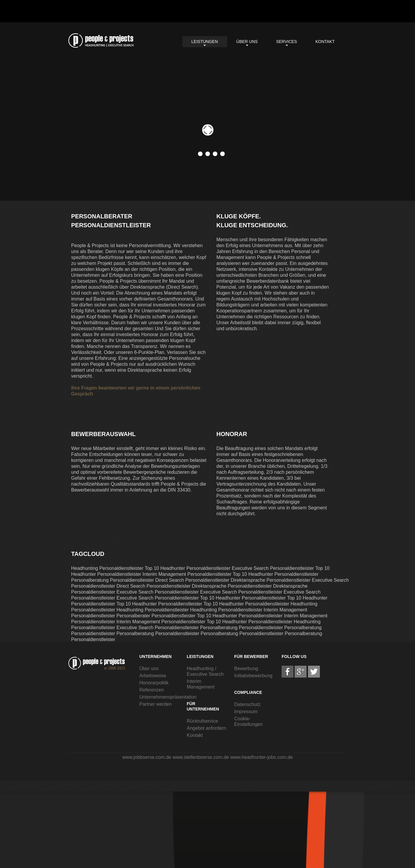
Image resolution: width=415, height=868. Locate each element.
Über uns (247, 42)
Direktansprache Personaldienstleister (270, 580)
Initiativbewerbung (253, 676)
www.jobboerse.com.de (147, 757)
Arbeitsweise (153, 676)
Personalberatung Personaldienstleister (112, 580)
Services (286, 42)
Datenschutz (247, 704)
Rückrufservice (202, 721)
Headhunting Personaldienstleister (107, 568)
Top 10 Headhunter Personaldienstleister (187, 568)
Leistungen (205, 42)
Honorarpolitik (154, 683)
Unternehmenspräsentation (168, 697)
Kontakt (325, 42)
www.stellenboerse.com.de (201, 757)
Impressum (246, 712)
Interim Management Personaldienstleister (187, 574)
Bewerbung (246, 669)
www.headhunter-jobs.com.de (262, 757)
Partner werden (155, 704)
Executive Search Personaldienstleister (273, 568)
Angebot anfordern (206, 728)
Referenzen (152, 690)
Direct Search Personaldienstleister (192, 580)
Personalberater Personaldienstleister (101, 40)
